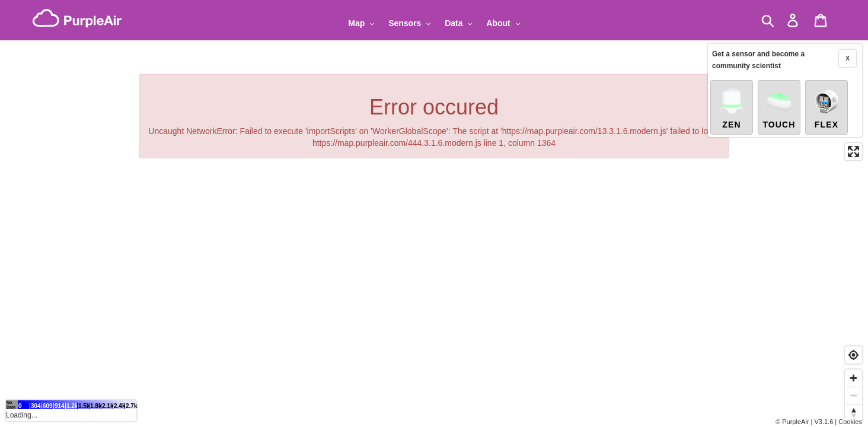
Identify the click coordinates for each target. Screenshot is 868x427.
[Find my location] (853, 355)
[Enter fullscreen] (853, 152)
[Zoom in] (853, 378)
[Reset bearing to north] (853, 412)
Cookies (850, 422)
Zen (732, 108)
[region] (434, 213)
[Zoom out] (853, 395)
